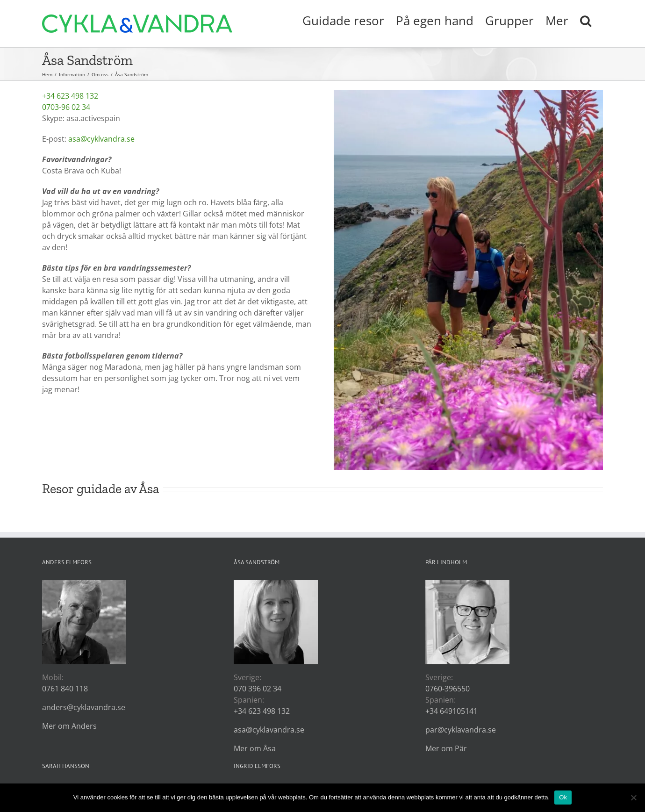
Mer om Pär (446, 748)
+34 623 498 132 (70, 96)
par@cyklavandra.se (461, 730)
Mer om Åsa (255, 748)
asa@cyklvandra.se (101, 139)
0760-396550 (448, 689)
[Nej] (633, 798)
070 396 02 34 (258, 689)
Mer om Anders (69, 726)
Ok (563, 797)
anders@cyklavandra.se (84, 707)
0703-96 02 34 (66, 107)
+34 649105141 (451, 711)
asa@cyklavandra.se (269, 730)
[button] (586, 20)
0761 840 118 (65, 689)
